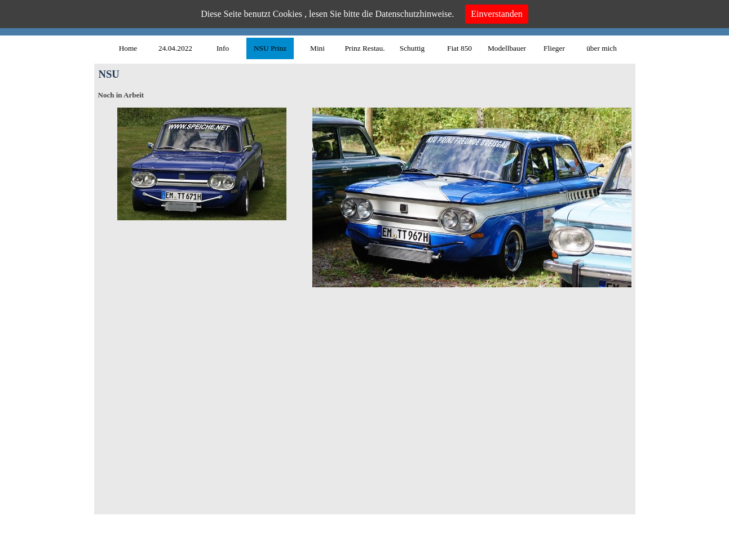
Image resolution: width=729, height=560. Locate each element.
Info (223, 48)
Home (128, 48)
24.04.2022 (175, 48)
